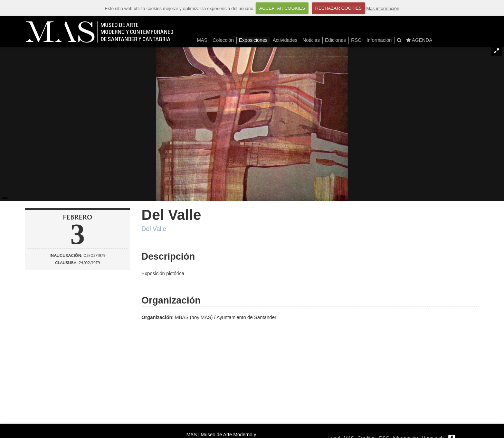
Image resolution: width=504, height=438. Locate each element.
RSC (356, 40)
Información (379, 40)
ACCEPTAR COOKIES (282, 8)
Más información (383, 8)
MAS (202, 40)
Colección (223, 40)
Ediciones (336, 40)
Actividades (285, 40)
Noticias (311, 40)
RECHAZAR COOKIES (339, 8)
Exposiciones (253, 40)
